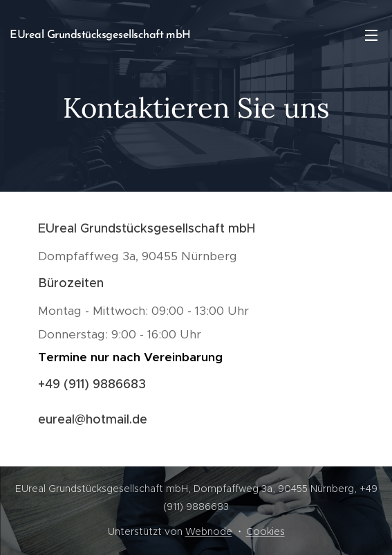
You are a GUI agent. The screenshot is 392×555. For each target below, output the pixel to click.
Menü (371, 35)
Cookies (265, 531)
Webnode (209, 531)
